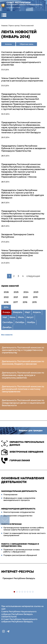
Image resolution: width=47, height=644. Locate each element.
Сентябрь (8, 322)
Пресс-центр (14, 26)
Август (30, 317)
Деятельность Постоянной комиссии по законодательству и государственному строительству (23, 350)
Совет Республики (24, 3)
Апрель (37, 312)
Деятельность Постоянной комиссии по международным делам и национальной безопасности (23, 403)
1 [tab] (14, 592)
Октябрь (20, 322)
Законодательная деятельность (19, 491)
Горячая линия (16, 461)
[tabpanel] (23, 578)
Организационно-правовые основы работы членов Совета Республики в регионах (24, 529)
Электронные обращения (22, 452)
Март (28, 312)
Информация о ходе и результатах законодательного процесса (19, 499)
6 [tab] (28, 592)
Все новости (7, 335)
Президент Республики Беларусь (19, 578)
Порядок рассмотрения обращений (20, 555)
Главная (4, 26)
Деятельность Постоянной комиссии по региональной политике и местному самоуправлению (23, 389)
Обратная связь (26, 44)
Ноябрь (31, 322)
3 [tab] (20, 592)
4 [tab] (22, 592)
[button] (4, 15)
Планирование (10, 495)
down (5, 520)
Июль (21, 317)
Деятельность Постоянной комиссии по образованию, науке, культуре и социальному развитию (23, 375)
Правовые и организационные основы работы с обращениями (21, 551)
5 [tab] (25, 592)
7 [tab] (30, 592)
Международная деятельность (18, 509)
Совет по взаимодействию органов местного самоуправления (24, 534)
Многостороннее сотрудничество (19, 512)
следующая (33, 276)
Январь (6, 312)
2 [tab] (17, 592)
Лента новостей (27, 26)
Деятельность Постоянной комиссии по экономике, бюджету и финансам (23, 363)
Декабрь (7, 327)
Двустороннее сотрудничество (18, 516)
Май (5, 317)
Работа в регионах (11, 524)
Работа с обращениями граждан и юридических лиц (20, 545)
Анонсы (8, 44)
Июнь (12, 317)
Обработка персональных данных (23, 444)
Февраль (18, 312)
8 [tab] (33, 592)
